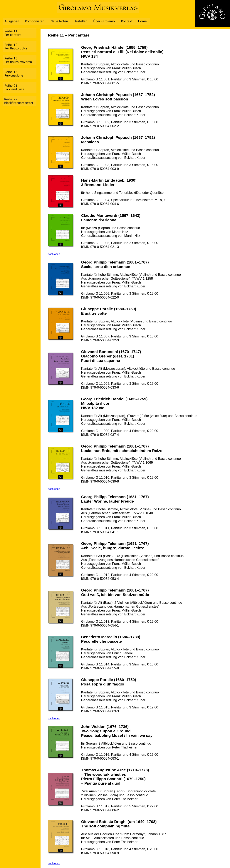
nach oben (54, 254)
